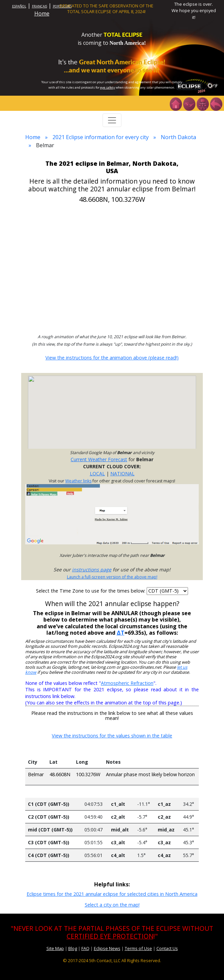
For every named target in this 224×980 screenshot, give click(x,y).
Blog (73, 948)
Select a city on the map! (112, 905)
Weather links (78, 481)
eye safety (108, 87)
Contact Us (167, 948)
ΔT (121, 633)
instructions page (92, 570)
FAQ (85, 948)
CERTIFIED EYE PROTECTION (110, 936)
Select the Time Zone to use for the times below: (91, 591)
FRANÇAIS (40, 6)
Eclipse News (107, 948)
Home (42, 13)
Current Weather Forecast (99, 459)
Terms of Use (138, 948)
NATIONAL (122, 473)
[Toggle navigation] (112, 120)
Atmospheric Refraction (127, 683)
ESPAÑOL (19, 6)
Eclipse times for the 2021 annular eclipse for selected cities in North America (112, 894)
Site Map (55, 948)
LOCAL (97, 473)
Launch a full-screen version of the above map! (112, 577)
